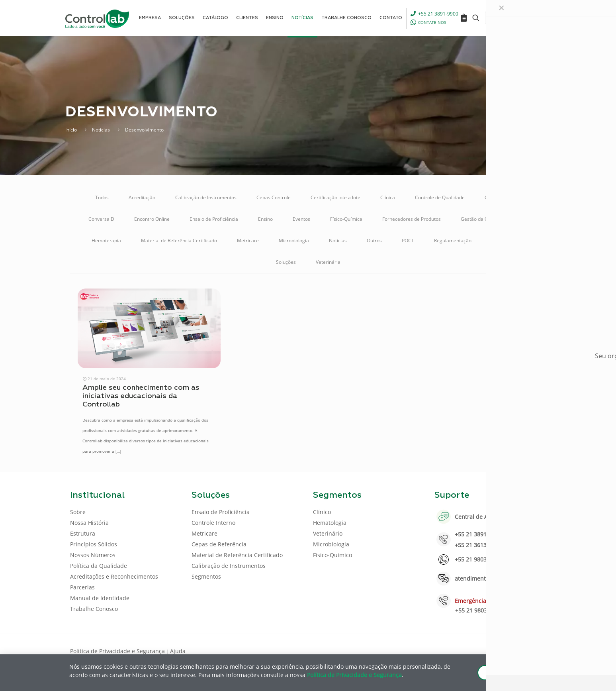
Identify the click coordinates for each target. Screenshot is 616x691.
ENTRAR (528, 18)
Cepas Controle (274, 197)
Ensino (265, 219)
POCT (408, 240)
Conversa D (101, 219)
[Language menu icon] (493, 18)
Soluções (286, 262)
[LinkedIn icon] (508, 650)
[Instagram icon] (533, 650)
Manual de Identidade (100, 598)
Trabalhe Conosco (94, 609)
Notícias (101, 130)
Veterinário (328, 533)
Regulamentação (453, 240)
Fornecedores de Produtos (412, 219)
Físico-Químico (332, 555)
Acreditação (142, 197)
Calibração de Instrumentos (206, 197)
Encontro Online (152, 219)
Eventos (301, 219)
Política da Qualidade (99, 566)
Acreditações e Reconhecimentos (114, 576)
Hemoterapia (106, 240)
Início (71, 130)
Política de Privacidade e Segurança (117, 651)
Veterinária (328, 262)
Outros (374, 240)
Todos (102, 197)
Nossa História (89, 523)
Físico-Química (346, 219)
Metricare (248, 240)
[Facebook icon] (495, 650)
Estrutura (83, 533)
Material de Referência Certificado (179, 240)
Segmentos (206, 576)
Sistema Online (508, 240)
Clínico (322, 512)
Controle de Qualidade (440, 197)
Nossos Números (93, 555)
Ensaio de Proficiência (214, 219)
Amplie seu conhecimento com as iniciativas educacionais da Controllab (141, 396)
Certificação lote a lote (335, 197)
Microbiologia (294, 240)
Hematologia (330, 523)
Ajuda (178, 651)
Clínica (388, 197)
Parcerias (82, 587)
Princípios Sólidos (94, 544)
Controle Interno (503, 197)
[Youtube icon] (521, 650)
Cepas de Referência (219, 544)
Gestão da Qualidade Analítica (494, 219)
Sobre (78, 512)
